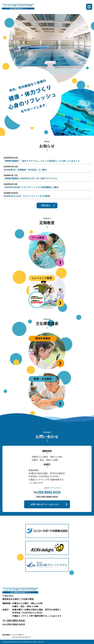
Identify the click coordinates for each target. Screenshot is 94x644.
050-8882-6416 (49, 492)
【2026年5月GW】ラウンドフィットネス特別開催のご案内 (31, 187)
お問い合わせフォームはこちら (45, 504)
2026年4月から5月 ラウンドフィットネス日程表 (27, 196)
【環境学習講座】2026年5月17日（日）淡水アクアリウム (30, 178)
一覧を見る (45, 205)
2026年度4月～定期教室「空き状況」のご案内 (25, 170)
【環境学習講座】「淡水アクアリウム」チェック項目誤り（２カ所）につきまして (42, 161)
